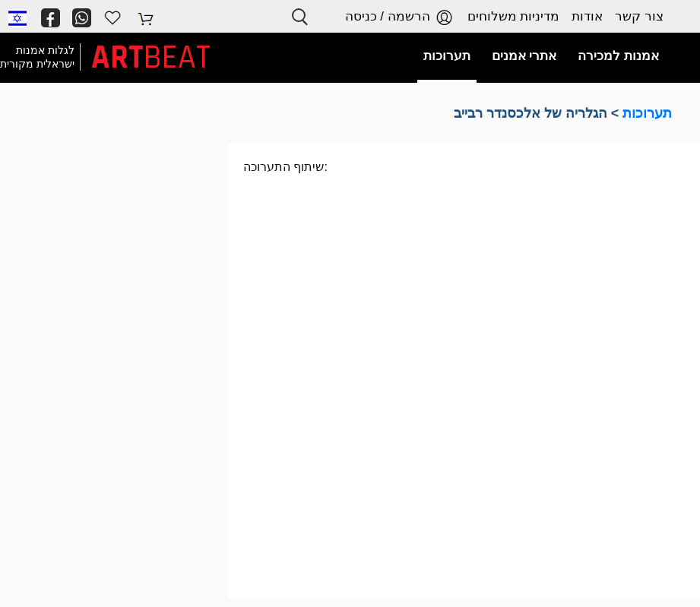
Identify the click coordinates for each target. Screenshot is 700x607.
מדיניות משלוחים (514, 16)
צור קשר (639, 16)
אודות (587, 16)
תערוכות (647, 113)
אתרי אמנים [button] (524, 56)
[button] (17, 17)
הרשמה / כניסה (400, 17)
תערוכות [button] (447, 56)
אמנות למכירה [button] (618, 56)
